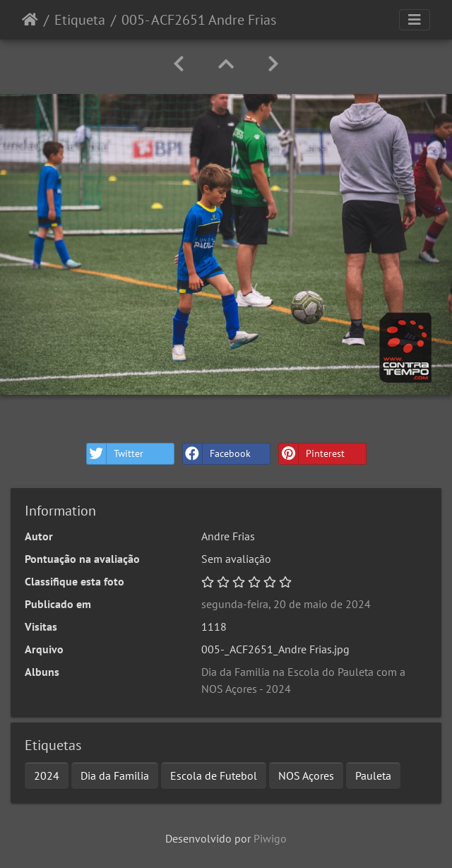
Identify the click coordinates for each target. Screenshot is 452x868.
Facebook (217, 454)
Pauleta (373, 775)
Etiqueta (80, 20)
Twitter (115, 454)
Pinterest (312, 454)
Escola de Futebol (214, 775)
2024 (47, 775)
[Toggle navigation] (415, 20)
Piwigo (270, 838)
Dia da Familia (115, 775)
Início (30, 20)
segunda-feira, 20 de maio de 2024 (286, 604)
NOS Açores (306, 775)
